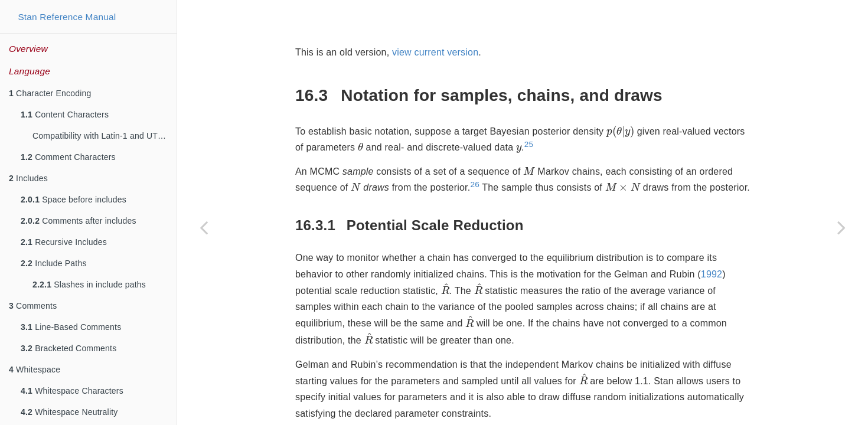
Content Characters (65, 115)
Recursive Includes (64, 242)
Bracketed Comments (68, 348)
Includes (28, 178)
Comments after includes (79, 221)
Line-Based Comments (71, 327)
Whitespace (35, 370)
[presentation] (620, 132)
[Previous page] (204, 227)
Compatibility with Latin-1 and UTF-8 (102, 136)
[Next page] (841, 227)
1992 (712, 274)
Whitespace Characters (72, 391)
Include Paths (54, 263)
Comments (33, 306)
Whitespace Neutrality (69, 412)
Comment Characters (68, 157)
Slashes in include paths (89, 285)
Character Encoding (50, 93)
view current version (435, 52)
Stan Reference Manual (67, 17)
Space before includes (74, 200)
